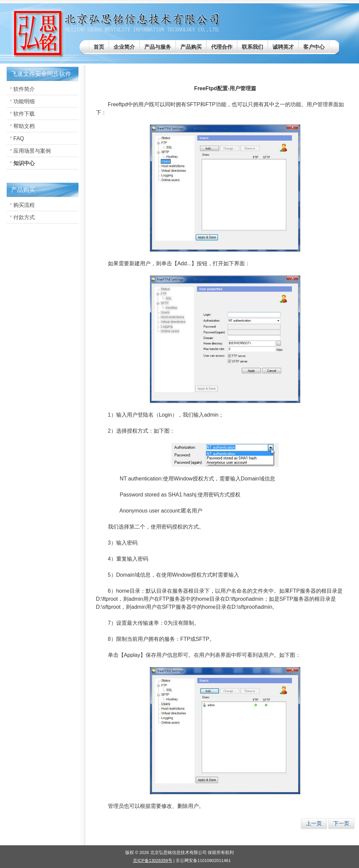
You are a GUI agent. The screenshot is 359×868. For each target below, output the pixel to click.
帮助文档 (24, 126)
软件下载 (24, 114)
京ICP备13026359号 (152, 860)
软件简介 (24, 89)
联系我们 (252, 47)
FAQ (19, 138)
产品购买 (191, 47)
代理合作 (222, 47)
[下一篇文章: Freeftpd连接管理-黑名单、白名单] (341, 824)
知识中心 (24, 163)
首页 (99, 47)
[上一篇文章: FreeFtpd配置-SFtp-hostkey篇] (314, 824)
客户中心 (314, 47)
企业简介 (124, 47)
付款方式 (24, 217)
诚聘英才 (283, 47)
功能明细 (24, 101)
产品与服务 (158, 47)
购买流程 (24, 205)
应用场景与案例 (32, 151)
